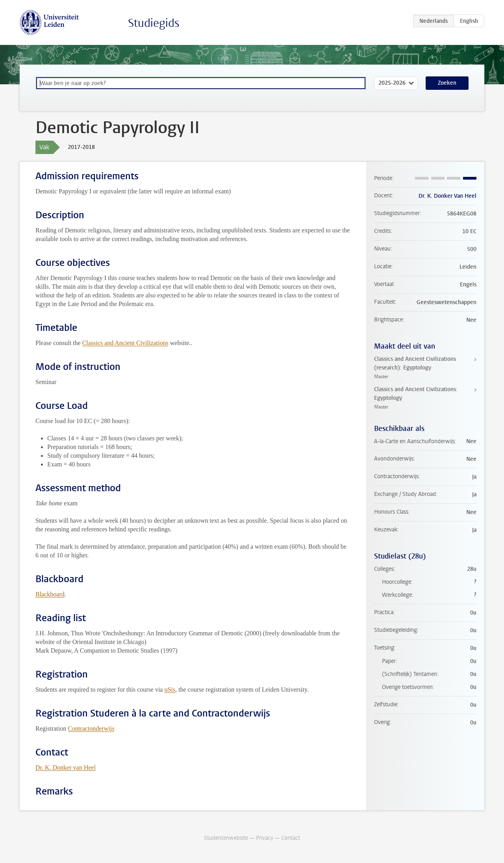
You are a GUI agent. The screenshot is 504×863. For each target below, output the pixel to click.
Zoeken (447, 83)
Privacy (265, 838)
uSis (170, 689)
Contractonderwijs (91, 728)
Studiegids (154, 23)
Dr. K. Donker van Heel (66, 767)
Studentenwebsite (226, 838)
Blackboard (50, 594)
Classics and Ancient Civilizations (125, 343)
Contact (291, 838)
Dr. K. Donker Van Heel (447, 196)
